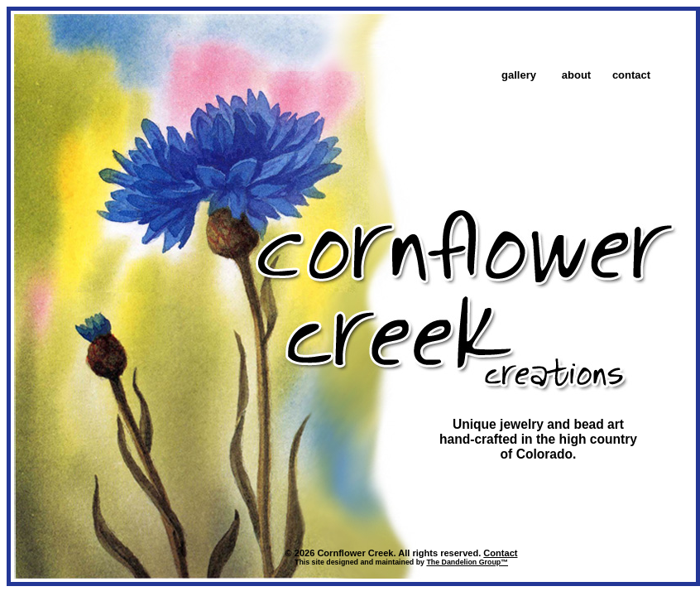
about (576, 75)
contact (631, 75)
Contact (500, 553)
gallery (519, 75)
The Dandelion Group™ (467, 562)
